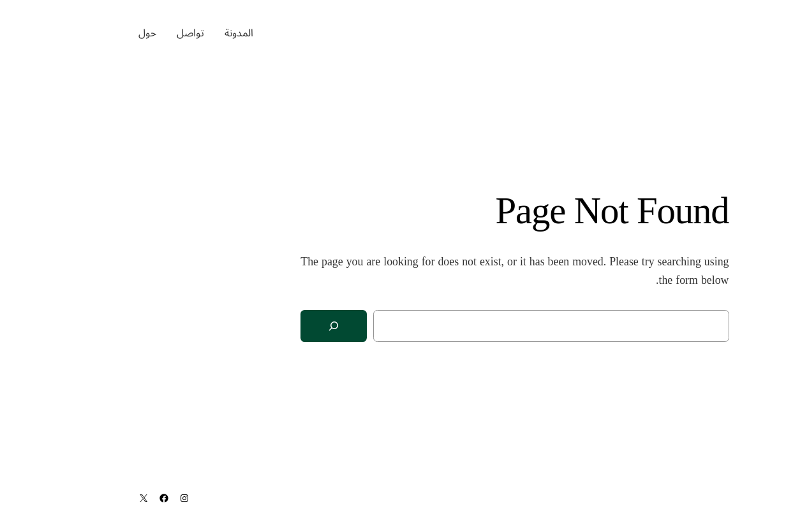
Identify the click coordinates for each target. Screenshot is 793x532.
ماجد (750, 33)
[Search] (216, 326)
